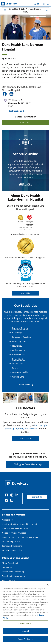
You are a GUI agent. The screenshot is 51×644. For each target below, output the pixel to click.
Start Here (24, 184)
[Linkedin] (18, 495)
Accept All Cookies (25, 640)
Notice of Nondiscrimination (15, 528)
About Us (26, 293)
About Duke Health (11, 563)
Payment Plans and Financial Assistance (20, 537)
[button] (48, 4)
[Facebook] (7, 495)
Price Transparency (11, 542)
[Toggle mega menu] (44, 4)
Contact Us (37, 497)
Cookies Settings (25, 624)
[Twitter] (7, 501)
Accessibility (8, 520)
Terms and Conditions (12, 546)
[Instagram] (12, 495)
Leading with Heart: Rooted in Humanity (20, 524)
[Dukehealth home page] (6, 4)
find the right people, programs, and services (26, 427)
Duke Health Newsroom (13, 576)
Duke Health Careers (12, 572)
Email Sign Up (8, 581)
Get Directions (15, 111)
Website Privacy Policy (12, 550)
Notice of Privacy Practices (14, 533)
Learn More (24, 385)
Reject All (25, 632)
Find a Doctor (26, 439)
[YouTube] (12, 501)
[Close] (48, 586)
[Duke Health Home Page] (18, 483)
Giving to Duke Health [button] (26, 464)
